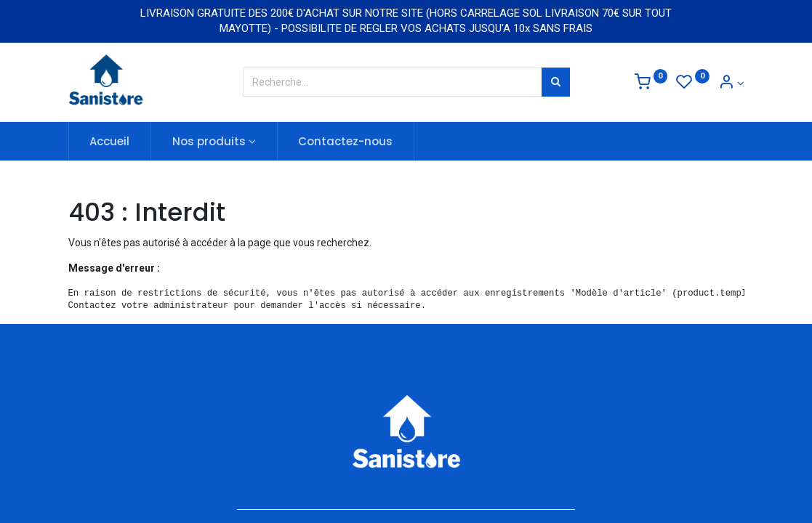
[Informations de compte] (731, 84)
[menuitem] (110, 141)
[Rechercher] (556, 82)
